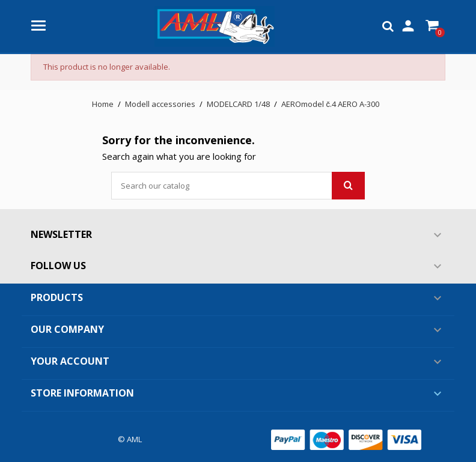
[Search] (238, 186)
